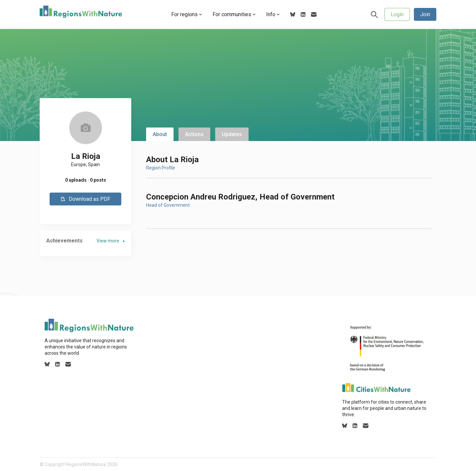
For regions (187, 14)
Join (425, 14)
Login (397, 14)
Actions (194, 134)
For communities (234, 14)
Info (273, 14)
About (160, 134)
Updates (232, 134)
